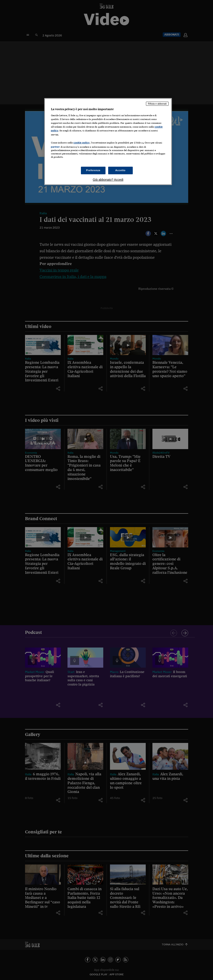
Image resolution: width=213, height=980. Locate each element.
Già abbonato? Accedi (108, 180)
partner (55, 147)
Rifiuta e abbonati (157, 104)
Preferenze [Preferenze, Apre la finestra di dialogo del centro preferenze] (93, 170)
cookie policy (82, 143)
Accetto (120, 170)
